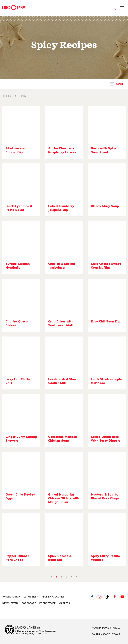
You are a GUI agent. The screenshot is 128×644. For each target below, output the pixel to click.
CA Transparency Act (106, 634)
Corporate (29, 603)
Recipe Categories (53, 597)
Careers (65, 603)
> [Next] (77, 577)
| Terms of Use (41, 634)
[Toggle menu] (122, 9)
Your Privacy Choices (106, 628)
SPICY (23, 96)
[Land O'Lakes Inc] (29, 628)
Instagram (100, 597)
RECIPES (6, 96)
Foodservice (47, 603)
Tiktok (107, 597)
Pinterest (115, 597)
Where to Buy (11, 597)
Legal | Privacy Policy (24, 634)
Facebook (92, 597)
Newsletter (10, 603)
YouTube (122, 597)
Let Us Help (31, 597)
